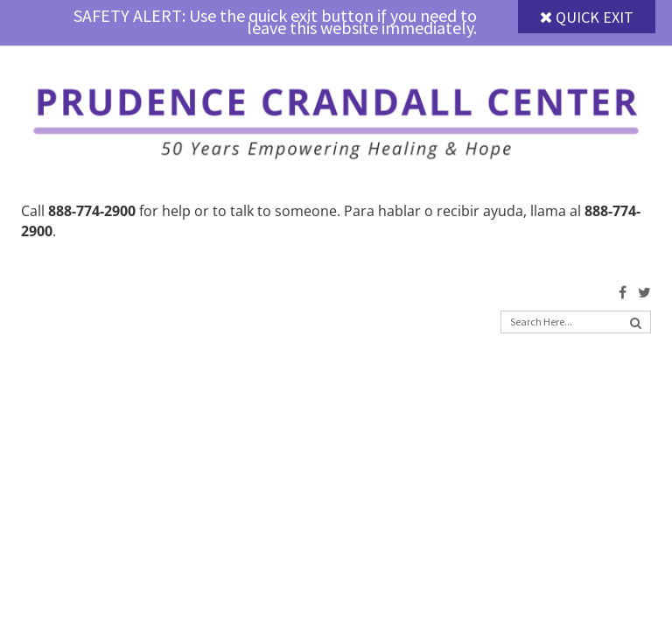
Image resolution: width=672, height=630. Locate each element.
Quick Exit (587, 17)
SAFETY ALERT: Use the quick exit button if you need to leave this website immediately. (275, 21)
